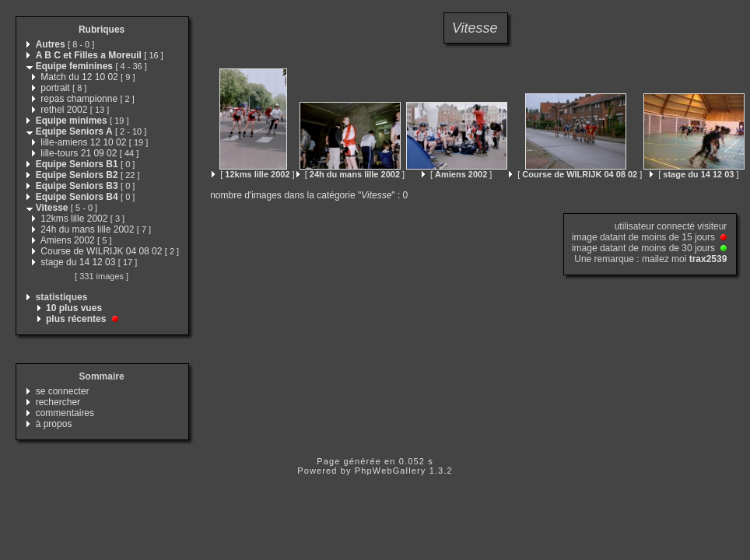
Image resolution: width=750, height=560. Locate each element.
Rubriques (102, 30)
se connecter (63, 391)
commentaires (65, 413)
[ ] (253, 174)
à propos (54, 424)
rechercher (58, 402)
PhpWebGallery (391, 471)
